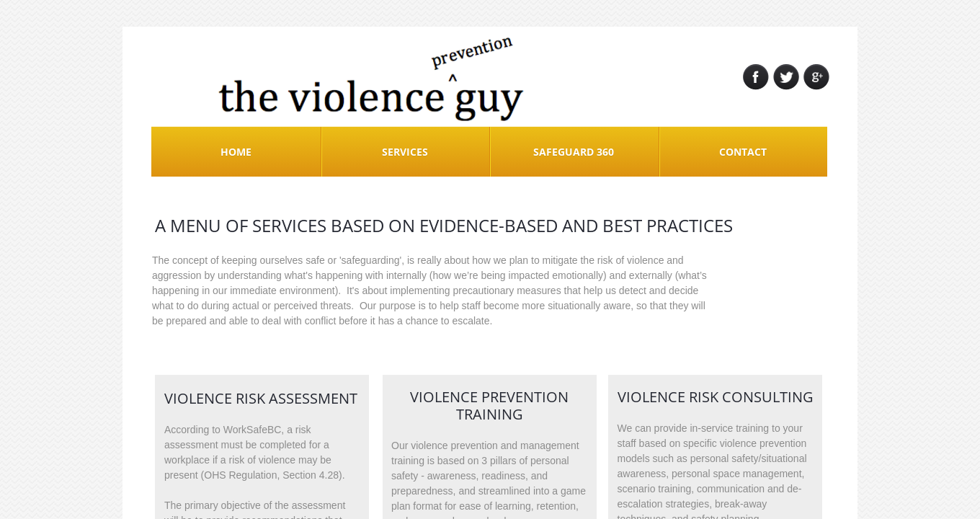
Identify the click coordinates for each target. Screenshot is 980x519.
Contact (743, 152)
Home (236, 152)
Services (405, 152)
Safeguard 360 (574, 152)
